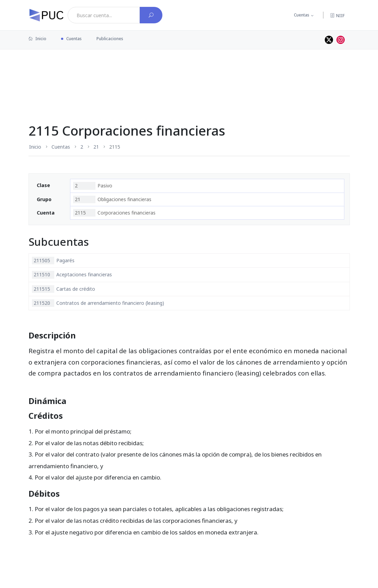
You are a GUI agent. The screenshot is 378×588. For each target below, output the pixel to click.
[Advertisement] (189, 72)
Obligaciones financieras (112, 199)
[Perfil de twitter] (329, 40)
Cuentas (302, 15)
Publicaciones (110, 39)
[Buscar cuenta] (151, 15)
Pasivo (93, 186)
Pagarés (53, 261)
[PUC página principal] (46, 15)
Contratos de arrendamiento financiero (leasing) (98, 303)
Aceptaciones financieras (72, 275)
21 (96, 147)
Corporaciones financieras (114, 213)
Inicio (37, 39)
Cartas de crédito (64, 289)
